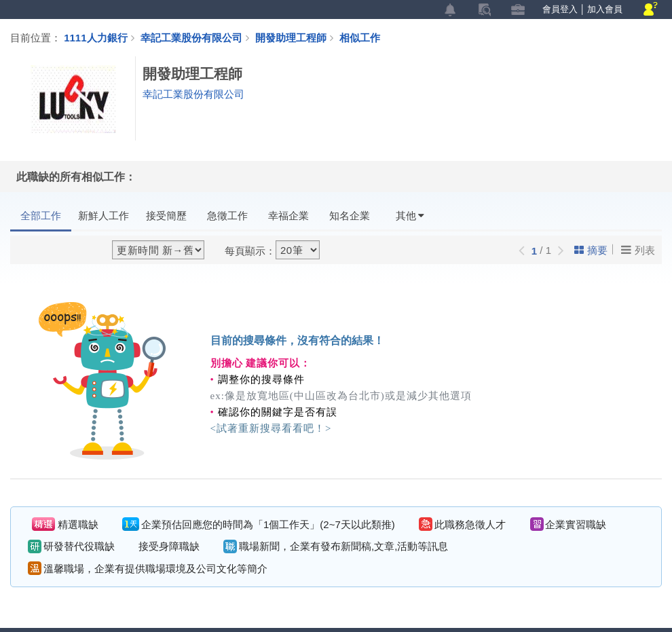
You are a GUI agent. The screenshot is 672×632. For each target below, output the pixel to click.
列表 (638, 250)
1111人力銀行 (95, 37)
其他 (410, 216)
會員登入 (560, 9)
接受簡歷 (166, 216)
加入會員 (605, 9)
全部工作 (41, 216)
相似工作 (360, 37)
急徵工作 (227, 216)
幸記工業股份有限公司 (191, 37)
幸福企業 (288, 216)
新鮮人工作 (104, 216)
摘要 (591, 250)
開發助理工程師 (297, 37)
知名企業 (350, 216)
